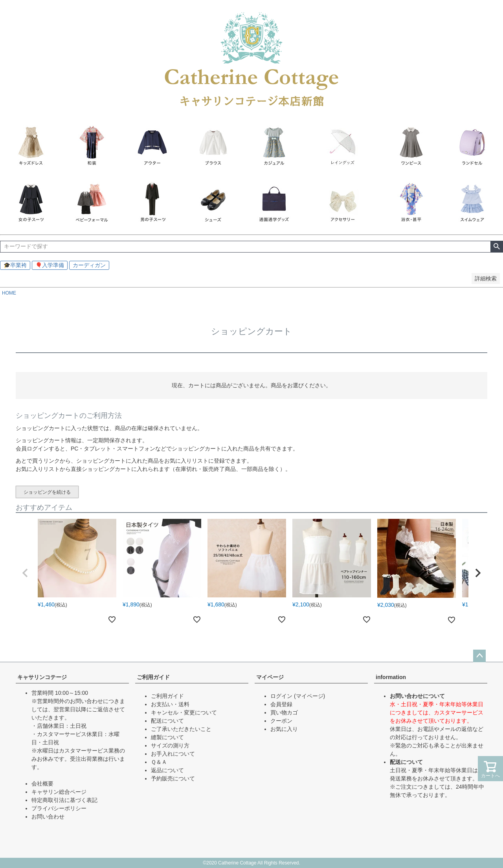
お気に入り (284, 729)
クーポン (281, 721)
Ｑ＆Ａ (159, 762)
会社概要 (42, 784)
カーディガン (89, 265)
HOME (9, 293)
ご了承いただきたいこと (181, 729)
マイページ (270, 677)
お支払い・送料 (170, 704)
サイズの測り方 (170, 745)
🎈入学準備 (50, 265)
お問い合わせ (48, 817)
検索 (497, 247)
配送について (167, 721)
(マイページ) (309, 696)
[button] (25, 573)
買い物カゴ (284, 712)
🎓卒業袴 (15, 265)
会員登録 (281, 704)
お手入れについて (173, 754)
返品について (167, 770)
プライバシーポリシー (59, 808)
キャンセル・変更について (184, 712)
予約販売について (173, 778)
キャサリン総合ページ (59, 792)
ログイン (281, 696)
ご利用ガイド (153, 677)
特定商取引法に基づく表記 (64, 800)
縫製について (167, 737)
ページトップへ (479, 656)
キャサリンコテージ (42, 677)
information (391, 677)
